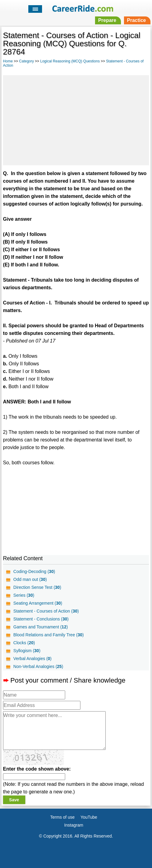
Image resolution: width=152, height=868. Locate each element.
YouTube (89, 817)
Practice (136, 20)
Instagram (74, 825)
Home (8, 61)
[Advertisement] (76, 119)
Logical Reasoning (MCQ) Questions (70, 61)
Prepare (107, 20)
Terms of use (62, 817)
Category (27, 61)
